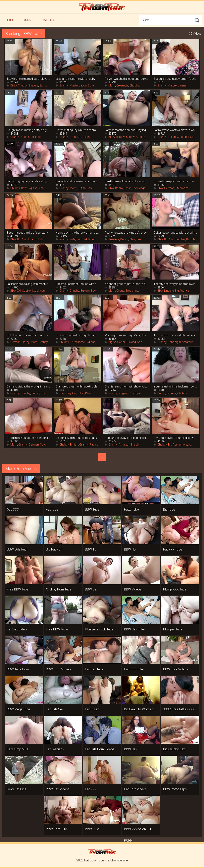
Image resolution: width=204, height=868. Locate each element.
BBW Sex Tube (134, 629)
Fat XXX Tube (173, 549)
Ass (140, 342)
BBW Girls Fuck (18, 549)
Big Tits (191, 239)
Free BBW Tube (18, 589)
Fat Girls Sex (55, 709)
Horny (26, 342)
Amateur (75, 137)
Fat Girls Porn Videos (100, 749)
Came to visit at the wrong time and (28, 386)
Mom (112, 85)
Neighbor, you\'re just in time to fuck (127, 284)
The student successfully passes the (176, 335)
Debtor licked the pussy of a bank (76, 438)
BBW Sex (92, 589)
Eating (43, 85)
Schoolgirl (174, 342)
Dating (28, 20)
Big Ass (33, 85)
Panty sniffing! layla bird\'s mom (76, 130)
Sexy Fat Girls (17, 789)
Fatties (94, 445)
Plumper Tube (173, 629)
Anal (41, 188)
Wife (73, 239)
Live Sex (48, 20)
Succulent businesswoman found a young (176, 79)
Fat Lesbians (55, 749)
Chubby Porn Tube (59, 589)
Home (10, 20)
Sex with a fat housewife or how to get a (77, 181)
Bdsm (119, 188)
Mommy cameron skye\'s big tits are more (127, 335)
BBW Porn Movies (59, 669)
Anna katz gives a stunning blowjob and (176, 438)
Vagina (182, 85)
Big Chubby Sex (174, 749)
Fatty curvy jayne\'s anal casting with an (28, 181)
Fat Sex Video (17, 629)
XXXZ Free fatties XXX (179, 709)
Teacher (180, 239)
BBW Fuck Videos (176, 669)
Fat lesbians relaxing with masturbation (28, 284)
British (86, 137)
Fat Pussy (92, 709)
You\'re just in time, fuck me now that (176, 386)
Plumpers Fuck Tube (99, 629)
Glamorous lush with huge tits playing (77, 386)
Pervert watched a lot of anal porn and (127, 79)
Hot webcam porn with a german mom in (176, 181)
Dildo (14, 85)
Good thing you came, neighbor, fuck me (28, 438)
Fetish (128, 188)
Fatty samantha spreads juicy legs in (127, 130)
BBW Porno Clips (175, 789)
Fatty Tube (131, 509)
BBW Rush (92, 829)
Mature (172, 85)
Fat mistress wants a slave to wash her (176, 130)
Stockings (34, 137)
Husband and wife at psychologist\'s (77, 335)
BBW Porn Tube (57, 829)
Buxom (85, 291)
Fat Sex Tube (94, 669)
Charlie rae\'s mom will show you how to (127, 386)
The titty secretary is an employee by (176, 284)
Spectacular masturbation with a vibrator (77, 284)
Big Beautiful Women (139, 709)
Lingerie (169, 291)
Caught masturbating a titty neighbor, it (28, 130)
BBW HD (130, 549)
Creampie (122, 85)
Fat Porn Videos (135, 789)
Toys (63, 393)
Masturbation (78, 85)
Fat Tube (52, 509)
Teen (139, 239)
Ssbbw (130, 137)
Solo (91, 85)
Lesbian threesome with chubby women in (77, 79)
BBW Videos (133, 589)
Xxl (19, 291)
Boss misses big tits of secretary (27, 233)
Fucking (131, 342)
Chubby (23, 85)
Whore (183, 445)
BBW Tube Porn (18, 669)
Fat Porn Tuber (134, 669)
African (140, 137)
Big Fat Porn (55, 549)
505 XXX (13, 509)
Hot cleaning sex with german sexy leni (28, 335)
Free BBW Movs (57, 629)
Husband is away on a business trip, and (127, 438)
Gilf (192, 137)
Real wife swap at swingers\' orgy (126, 233)
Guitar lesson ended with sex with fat (176, 233)
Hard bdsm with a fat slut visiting (125, 181)
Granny (64, 85)
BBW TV (91, 549)
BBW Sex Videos (58, 789)
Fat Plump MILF (18, 749)
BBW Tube (92, 509)
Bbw (122, 137)
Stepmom (182, 188)
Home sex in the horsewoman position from (77, 233)
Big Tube (169, 509)
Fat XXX (91, 789)
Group (120, 291)
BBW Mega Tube (19, 709)
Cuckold (82, 239)
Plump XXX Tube (175, 589)
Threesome (77, 342)
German (169, 188)
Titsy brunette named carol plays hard (28, 79)
